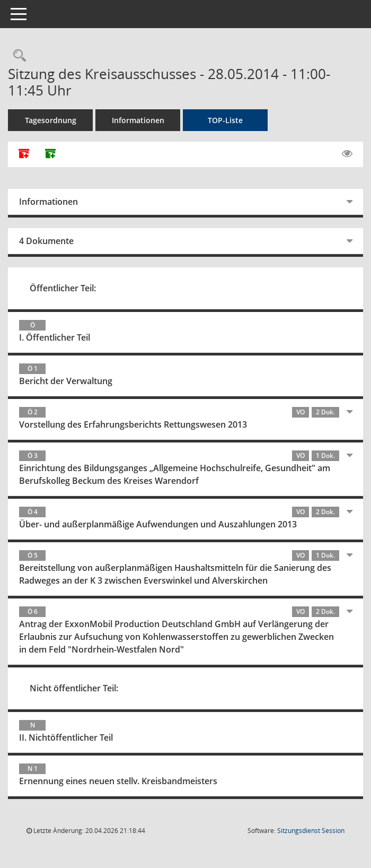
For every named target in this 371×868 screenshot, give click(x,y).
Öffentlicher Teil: (63, 288)
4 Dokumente (46, 241)
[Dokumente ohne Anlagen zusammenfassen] (50, 154)
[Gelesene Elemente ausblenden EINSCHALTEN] (347, 154)
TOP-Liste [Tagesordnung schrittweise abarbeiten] (225, 120)
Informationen (138, 120)
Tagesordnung (51, 120)
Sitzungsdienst (311, 831)
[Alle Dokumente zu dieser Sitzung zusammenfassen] (24, 154)
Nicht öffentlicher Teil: (74, 688)
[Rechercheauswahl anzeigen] (17, 56)
